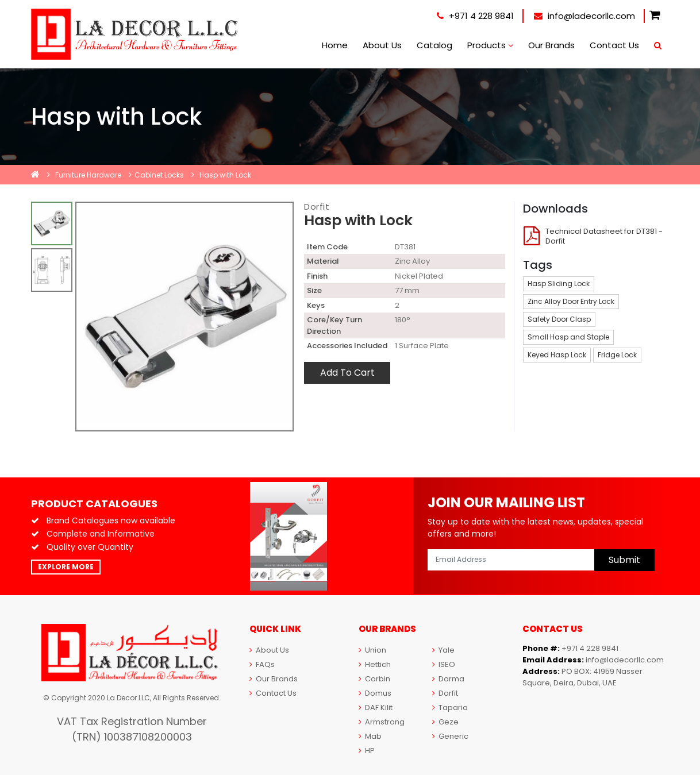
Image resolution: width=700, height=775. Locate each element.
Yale (443, 650)
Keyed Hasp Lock (557, 355)
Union (372, 650)
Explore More (66, 567)
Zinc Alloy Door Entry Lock (571, 301)
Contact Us (614, 45)
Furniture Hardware (88, 175)
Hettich (375, 664)
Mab (370, 736)
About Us (382, 45)
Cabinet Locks (159, 175)
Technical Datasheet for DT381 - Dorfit (604, 236)
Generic (450, 736)
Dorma (448, 679)
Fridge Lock (617, 355)
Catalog (434, 45)
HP (367, 751)
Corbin (374, 679)
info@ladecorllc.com (584, 16)
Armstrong (382, 722)
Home (335, 45)
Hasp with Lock (225, 175)
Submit (624, 560)
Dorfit (317, 207)
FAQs (262, 664)
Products (490, 45)
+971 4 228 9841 (475, 16)
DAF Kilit (376, 707)
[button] (655, 16)
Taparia (450, 707)
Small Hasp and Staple (568, 337)
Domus (375, 693)
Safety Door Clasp (559, 319)
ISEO (444, 664)
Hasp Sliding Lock (559, 284)
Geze (445, 722)
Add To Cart (347, 373)
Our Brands (551, 45)
